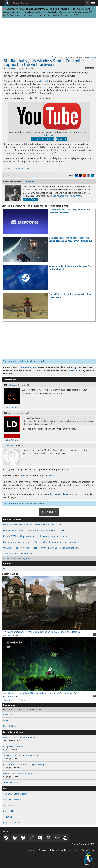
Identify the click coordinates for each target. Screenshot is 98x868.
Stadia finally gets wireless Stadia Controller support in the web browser (44, 62)
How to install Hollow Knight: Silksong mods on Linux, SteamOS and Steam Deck (49, 692)
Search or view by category (16, 559)
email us (73, 370)
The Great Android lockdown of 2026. (21, 755)
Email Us (7, 568)
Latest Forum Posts (13, 732)
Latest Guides (10, 574)
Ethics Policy (70, 850)
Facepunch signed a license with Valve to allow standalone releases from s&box (41, 542)
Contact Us (8, 811)
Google (27, 168)
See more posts (11, 782)
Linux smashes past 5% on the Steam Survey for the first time (33, 525)
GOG (62, 15)
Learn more (91, 57)
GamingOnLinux (21, 3)
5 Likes (6, 175)
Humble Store (75, 15)
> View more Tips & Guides (15, 700)
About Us (8, 817)
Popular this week (12, 519)
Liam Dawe (11, 69)
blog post (44, 81)
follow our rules (29, 367)
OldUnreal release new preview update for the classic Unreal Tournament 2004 (41, 548)
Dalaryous (9, 445)
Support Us (9, 805)
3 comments (90, 68)
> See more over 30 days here (17, 554)
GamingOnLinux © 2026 (83, 844)
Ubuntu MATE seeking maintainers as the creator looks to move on (35, 536)
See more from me (30, 199)
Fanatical (7, 715)
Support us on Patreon (14, 9)
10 (95, 635)
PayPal (50, 476)
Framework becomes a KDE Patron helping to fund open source (34, 530)
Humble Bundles (11, 726)
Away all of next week (13, 746)
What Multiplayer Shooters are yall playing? (24, 764)
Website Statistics (12, 823)
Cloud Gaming (18, 168)
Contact (7, 563)
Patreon (23, 476)
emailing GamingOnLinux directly (65, 196)
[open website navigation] (93, 3)
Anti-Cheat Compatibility (15, 794)
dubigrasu (13, 385)
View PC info (12, 408)
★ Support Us (49, 512)
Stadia (10, 168)
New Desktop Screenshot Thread (19, 737)
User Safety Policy (86, 850)
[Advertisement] (49, 37)
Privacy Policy (57, 850)
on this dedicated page (58, 494)
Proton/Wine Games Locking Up (19, 773)
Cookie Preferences (13, 800)
